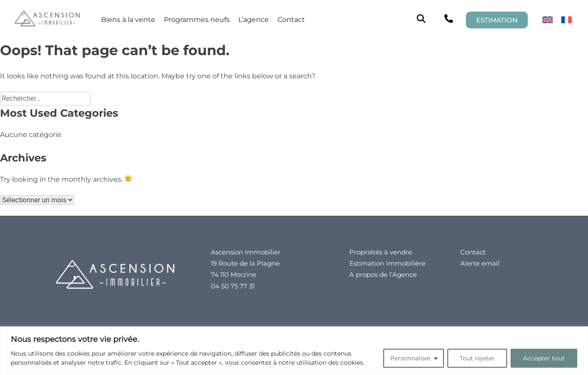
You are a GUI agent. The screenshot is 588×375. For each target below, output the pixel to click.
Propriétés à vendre (381, 252)
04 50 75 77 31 (233, 286)
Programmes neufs (197, 20)
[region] (294, 351)
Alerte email (480, 263)
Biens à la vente (128, 20)
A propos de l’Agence (383, 274)
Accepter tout (544, 358)
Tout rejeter (477, 358)
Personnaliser (411, 358)
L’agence (254, 20)
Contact (291, 20)
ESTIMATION (497, 20)
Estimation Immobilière (387, 263)
